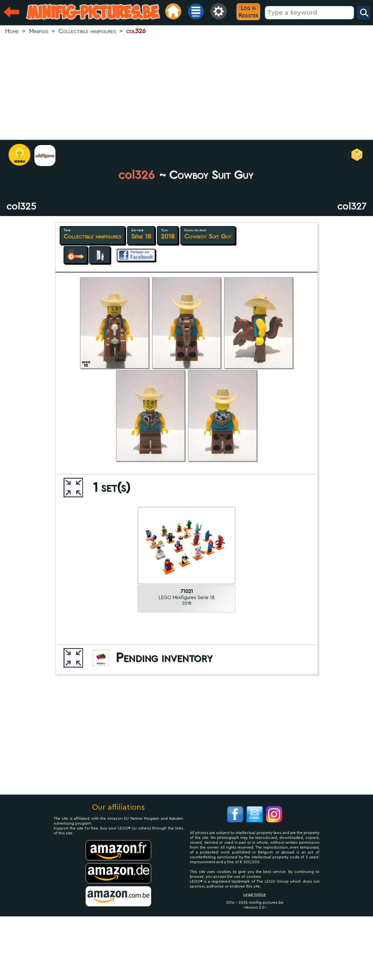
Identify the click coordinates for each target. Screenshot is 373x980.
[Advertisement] (187, 88)
